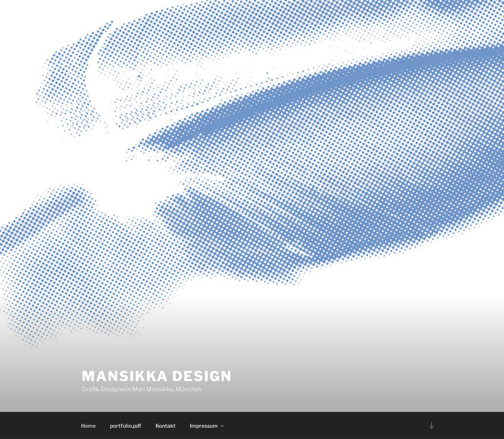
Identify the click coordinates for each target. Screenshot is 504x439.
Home (88, 426)
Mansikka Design (157, 376)
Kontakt (166, 426)
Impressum (207, 426)
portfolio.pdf (126, 426)
